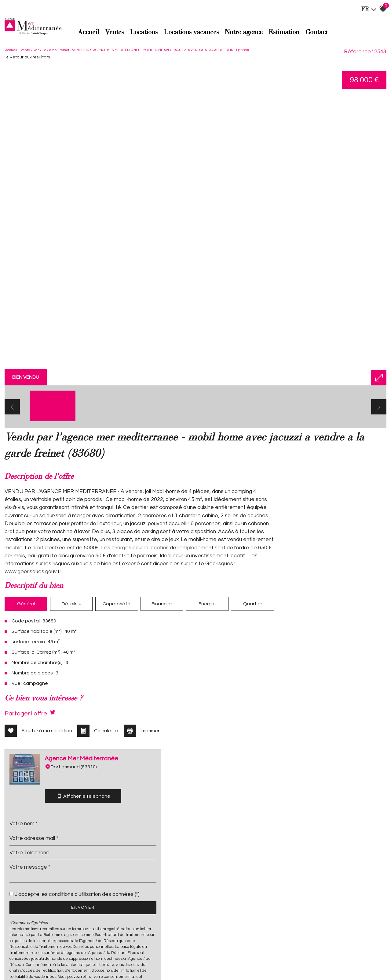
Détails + (67, 658)
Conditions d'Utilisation (328, 857)
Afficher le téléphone (326, 573)
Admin (110, 962)
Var (36, 49)
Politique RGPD (166, 962)
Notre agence (244, 32)
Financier (151, 658)
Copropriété (109, 658)
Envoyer (326, 692)
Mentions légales (51, 962)
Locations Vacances (191, 32)
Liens (98, 962)
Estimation (284, 32)
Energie (194, 658)
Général (24, 658)
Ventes (114, 32)
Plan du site (25, 962)
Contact (317, 32)
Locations (144, 32)
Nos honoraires (79, 962)
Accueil (88, 32)
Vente (25, 49)
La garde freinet (56, 49)
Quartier (236, 658)
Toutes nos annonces (134, 962)
